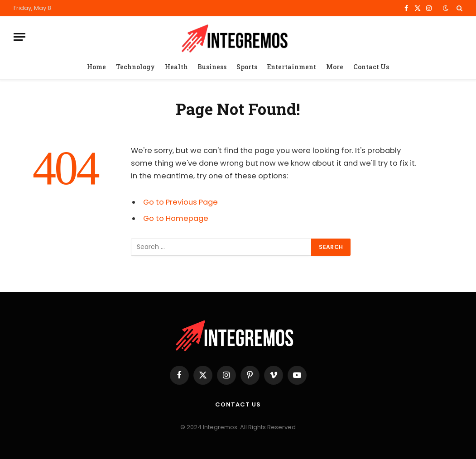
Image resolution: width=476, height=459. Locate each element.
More (335, 67)
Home (96, 67)
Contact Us (371, 67)
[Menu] (19, 37)
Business (212, 67)
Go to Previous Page (180, 202)
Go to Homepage (176, 218)
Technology (135, 67)
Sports (247, 67)
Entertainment (291, 67)
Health (176, 67)
